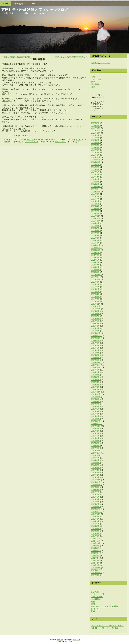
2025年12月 (96, 128)
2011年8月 (95, 548)
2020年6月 (96, 289)
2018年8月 (96, 343)
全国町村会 (96, 599)
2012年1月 (96, 536)
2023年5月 (96, 204)
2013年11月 (96, 482)
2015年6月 (96, 436)
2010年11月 (96, 570)
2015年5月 (96, 438)
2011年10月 (96, 543)
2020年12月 (96, 275)
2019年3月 (96, 326)
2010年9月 (96, 575)
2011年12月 (96, 538)
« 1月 (93, 111)
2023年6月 (96, 201)
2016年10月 (96, 397)
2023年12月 (96, 187)
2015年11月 (96, 424)
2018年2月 (96, 358)
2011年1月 (95, 565)
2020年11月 (96, 277)
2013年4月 (96, 499)
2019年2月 (96, 328)
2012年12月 (96, 509)
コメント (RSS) (69, 642)
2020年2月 (96, 299)
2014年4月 (96, 470)
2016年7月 (96, 404)
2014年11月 (96, 453)
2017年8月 (96, 372)
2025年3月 (96, 150)
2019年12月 (96, 304)
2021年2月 (96, 270)
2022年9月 (96, 223)
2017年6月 (96, 377)
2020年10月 (96, 280)
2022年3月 (96, 238)
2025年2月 (96, 152)
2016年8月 (96, 402)
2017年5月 (96, 380)
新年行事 (95, 84)
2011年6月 (95, 553)
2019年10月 (96, 309)
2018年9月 (96, 341)
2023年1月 (96, 214)
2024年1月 (96, 184)
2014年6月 (96, 465)
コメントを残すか (32, 142)
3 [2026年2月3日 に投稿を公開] (94, 102)
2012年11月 (96, 512)
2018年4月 (96, 353)
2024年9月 (96, 165)
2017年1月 (96, 389)
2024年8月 (96, 167)
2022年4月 (96, 236)
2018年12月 (96, 333)
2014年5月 (96, 468)
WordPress (60, 640)
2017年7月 (96, 375)
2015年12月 (96, 421)
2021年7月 (96, 258)
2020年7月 (96, 287)
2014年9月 (96, 458)
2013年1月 (96, 507)
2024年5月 (96, 174)
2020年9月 (96, 282)
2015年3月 (96, 443)
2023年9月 (96, 194)
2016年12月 (96, 392)
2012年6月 (96, 524)
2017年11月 (96, 365)
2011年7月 (95, 551)
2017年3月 (96, 385)
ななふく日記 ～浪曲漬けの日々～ (107, 626)
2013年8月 (96, 490)
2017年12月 (96, 363)
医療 (93, 602)
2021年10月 (96, 250)
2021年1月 (96, 272)
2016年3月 (96, 414)
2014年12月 (96, 451)
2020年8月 (96, 284)
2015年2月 (96, 446)
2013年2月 (96, 504)
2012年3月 (96, 531)
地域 (93, 604)
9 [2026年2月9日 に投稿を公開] (92, 104)
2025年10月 (96, 133)
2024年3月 (96, 179)
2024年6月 (96, 172)
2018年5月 (96, 350)
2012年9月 (96, 516)
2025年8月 (96, 138)
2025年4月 (96, 148)
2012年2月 (96, 534)
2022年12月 (96, 216)
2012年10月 (96, 514)
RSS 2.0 (78, 140)
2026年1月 (96, 126)
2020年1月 (96, 302)
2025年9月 (96, 135)
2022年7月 (96, 228)
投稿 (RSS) (58, 642)
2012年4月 (96, 529)
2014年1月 (96, 477)
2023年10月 (96, 192)
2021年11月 (96, 248)
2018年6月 (96, 348)
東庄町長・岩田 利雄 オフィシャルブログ (35, 10)
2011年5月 (95, 556)
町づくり (31, 140)
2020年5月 (96, 292)
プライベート (97, 597)
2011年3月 (95, 560)
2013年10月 (96, 485)
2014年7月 (96, 463)
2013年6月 (96, 495)
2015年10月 (96, 426)
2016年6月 (96, 407)
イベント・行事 (98, 594)
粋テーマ (77, 640)
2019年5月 (96, 321)
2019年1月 (96, 331)
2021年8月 (96, 255)
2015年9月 (96, 429)
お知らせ (95, 592)
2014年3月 (96, 473)
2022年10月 (96, 221)
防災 (93, 611)
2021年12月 (96, 245)
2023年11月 (96, 189)
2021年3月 (96, 267)
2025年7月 (96, 140)
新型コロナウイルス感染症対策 (105, 606)
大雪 (93, 77)
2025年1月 (96, 155)
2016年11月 (96, 394)
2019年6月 (96, 319)
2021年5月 (96, 262)
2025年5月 (96, 145)
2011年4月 (95, 558)
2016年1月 (96, 419)
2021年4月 (96, 265)
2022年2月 (96, 240)
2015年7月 (96, 433)
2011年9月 (95, 546)
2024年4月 (96, 177)
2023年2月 (96, 211)
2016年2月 (96, 416)
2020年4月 (96, 294)
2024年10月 (96, 162)
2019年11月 (96, 306)
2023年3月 (96, 209)
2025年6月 (96, 143)
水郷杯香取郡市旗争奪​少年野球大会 (70, 57)
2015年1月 (96, 448)
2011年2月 (95, 563)
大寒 (93, 82)
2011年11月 (96, 541)
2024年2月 (96, 182)
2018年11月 (96, 336)
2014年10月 (96, 455)
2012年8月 (96, 519)
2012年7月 (96, 521)
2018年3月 (96, 355)
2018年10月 (96, 338)
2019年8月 (96, 314)
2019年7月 (96, 316)
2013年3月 (96, 502)
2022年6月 (96, 231)
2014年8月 (96, 460)
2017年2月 (96, 387)
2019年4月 (96, 323)
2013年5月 (96, 497)
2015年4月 (96, 441)
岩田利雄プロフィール (101, 63)
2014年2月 (96, 475)
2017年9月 (96, 370)
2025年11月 (96, 130)
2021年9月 (96, 253)
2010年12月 (96, 568)
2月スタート (96, 79)
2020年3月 (96, 297)
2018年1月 (96, 360)
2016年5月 (96, 409)
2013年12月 (96, 480)
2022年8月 (96, 226)
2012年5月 (96, 526)
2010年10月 (96, 573)
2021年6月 (96, 260)
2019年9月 (96, 311)
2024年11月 (96, 160)
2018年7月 (96, 345)
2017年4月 (96, 382)
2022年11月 (96, 218)
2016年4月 (96, 411)
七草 (93, 87)
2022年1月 (96, 243)
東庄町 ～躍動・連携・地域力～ (106, 628)
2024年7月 (96, 170)
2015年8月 (96, 431)
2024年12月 (96, 157)
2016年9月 (96, 399)
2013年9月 (96, 487)
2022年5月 (96, 233)
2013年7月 (96, 492)
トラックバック (60, 142)
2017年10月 (96, 367)
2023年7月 (96, 199)
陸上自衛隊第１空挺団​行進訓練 (17, 57)
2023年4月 (96, 206)
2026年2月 (96, 123)
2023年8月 (96, 196)
